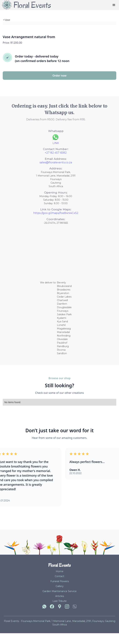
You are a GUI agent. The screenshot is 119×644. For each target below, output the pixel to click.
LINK (49, 143)
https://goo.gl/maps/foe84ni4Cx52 (49, 213)
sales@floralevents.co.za (49, 162)
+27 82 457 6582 (49, 153)
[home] (26, 5)
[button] (114, 5)
